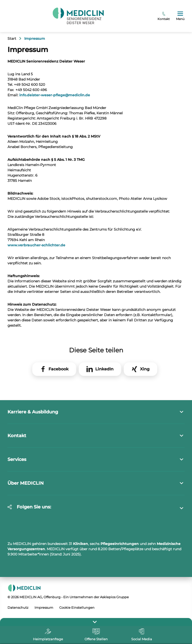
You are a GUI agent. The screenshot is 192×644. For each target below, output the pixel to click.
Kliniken (80, 544)
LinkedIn (104, 369)
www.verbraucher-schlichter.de (36, 245)
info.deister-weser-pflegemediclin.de (55, 95)
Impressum (44, 607)
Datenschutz (18, 607)
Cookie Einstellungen (77, 607)
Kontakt (164, 16)
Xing (145, 369)
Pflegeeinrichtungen (120, 544)
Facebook (58, 369)
